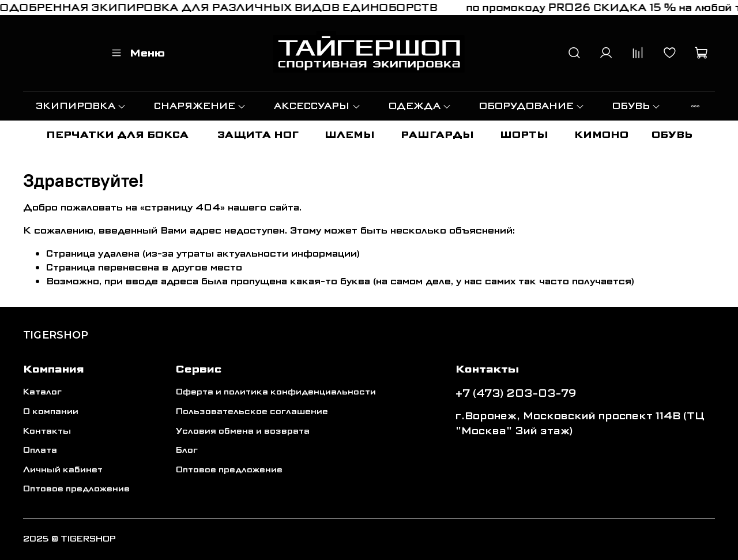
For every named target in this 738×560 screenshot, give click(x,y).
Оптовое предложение (76, 489)
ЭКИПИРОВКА (81, 106)
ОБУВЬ (637, 106)
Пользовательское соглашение (252, 411)
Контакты (47, 431)
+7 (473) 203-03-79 (516, 393)
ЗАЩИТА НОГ (258, 135)
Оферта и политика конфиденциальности (276, 392)
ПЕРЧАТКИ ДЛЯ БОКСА (117, 135)
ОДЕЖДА (420, 106)
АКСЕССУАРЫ (317, 106)
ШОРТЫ (524, 135)
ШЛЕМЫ (350, 135)
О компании (51, 411)
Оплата (40, 450)
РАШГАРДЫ (437, 135)
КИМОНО (601, 135)
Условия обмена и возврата (243, 431)
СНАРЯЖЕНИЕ (200, 106)
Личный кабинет (63, 470)
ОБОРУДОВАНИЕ (532, 106)
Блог (187, 450)
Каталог (42, 392)
